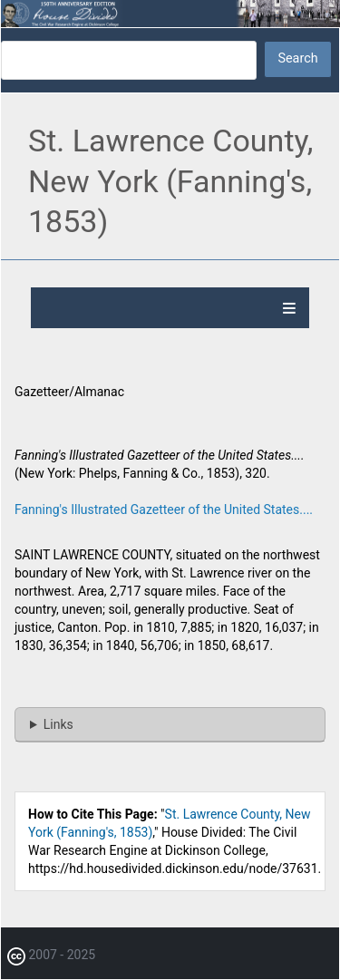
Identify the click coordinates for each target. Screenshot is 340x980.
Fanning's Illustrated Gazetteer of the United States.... (164, 509)
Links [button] (58, 724)
